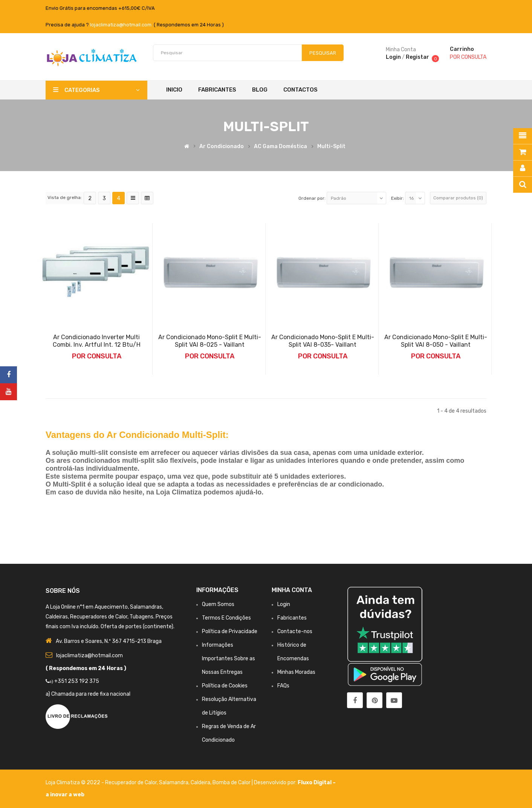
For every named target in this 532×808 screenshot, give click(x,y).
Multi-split (331, 147)
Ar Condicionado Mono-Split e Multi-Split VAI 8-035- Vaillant (323, 341)
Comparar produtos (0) (458, 198)
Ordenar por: (312, 198)
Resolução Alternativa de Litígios (229, 706)
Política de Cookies (225, 686)
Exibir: (397, 198)
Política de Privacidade (230, 631)
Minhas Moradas (296, 672)
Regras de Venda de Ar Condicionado (229, 733)
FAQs (283, 686)
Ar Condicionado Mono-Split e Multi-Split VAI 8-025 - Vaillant (210, 341)
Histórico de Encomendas (293, 652)
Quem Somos (218, 604)
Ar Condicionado (222, 147)
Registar (417, 57)
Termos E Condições (226, 618)
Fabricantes (292, 618)
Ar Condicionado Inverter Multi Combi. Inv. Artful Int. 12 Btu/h (97, 341)
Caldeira (200, 783)
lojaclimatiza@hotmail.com (121, 25)
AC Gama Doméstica (281, 147)
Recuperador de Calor (131, 783)
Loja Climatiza (63, 783)
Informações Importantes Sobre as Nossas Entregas (229, 659)
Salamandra (174, 783)
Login (393, 57)
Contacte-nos (295, 631)
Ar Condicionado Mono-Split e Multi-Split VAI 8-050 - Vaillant (436, 341)
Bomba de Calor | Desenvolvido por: (255, 783)
